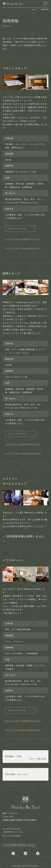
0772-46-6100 (14, 829)
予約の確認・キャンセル (17, 774)
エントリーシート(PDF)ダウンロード (23, 239)
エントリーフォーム (17, 229)
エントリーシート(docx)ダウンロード (23, 248)
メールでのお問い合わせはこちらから (19, 845)
